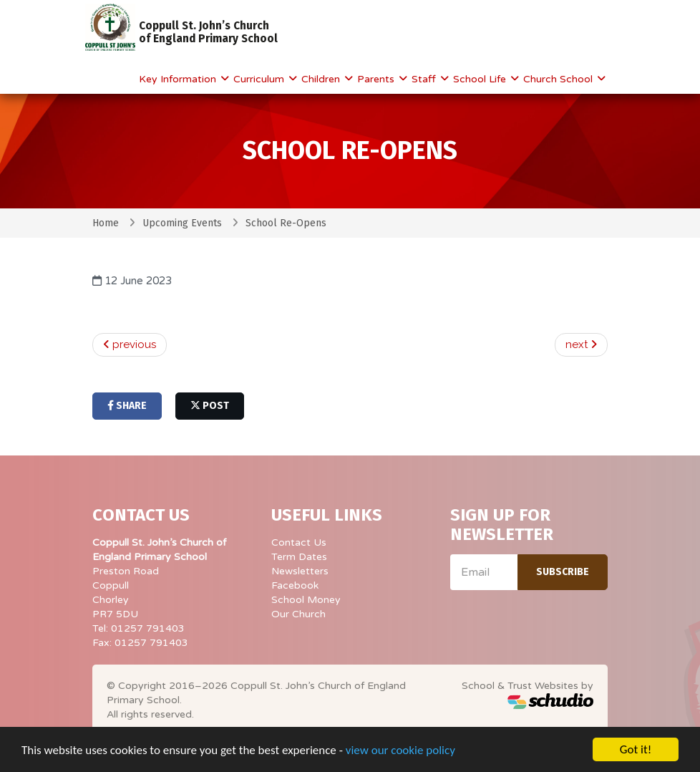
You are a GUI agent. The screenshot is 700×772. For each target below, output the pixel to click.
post (210, 406)
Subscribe (563, 572)
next (581, 344)
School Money (306, 600)
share (127, 406)
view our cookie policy (400, 751)
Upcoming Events (182, 223)
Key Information (179, 79)
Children (322, 79)
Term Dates (299, 557)
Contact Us (299, 542)
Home (106, 223)
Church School (559, 79)
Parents (377, 79)
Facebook (295, 585)
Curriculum (260, 79)
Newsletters (300, 571)
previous (130, 344)
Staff (425, 79)
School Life (481, 79)
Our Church (298, 614)
